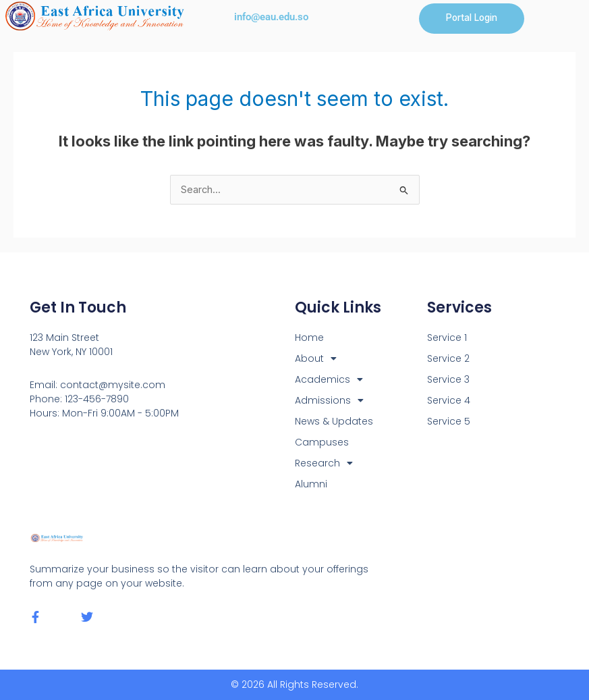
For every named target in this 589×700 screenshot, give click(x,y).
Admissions (329, 401)
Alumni (311, 484)
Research (324, 463)
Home (309, 338)
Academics (329, 380)
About (316, 359)
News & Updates (334, 421)
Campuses (322, 442)
